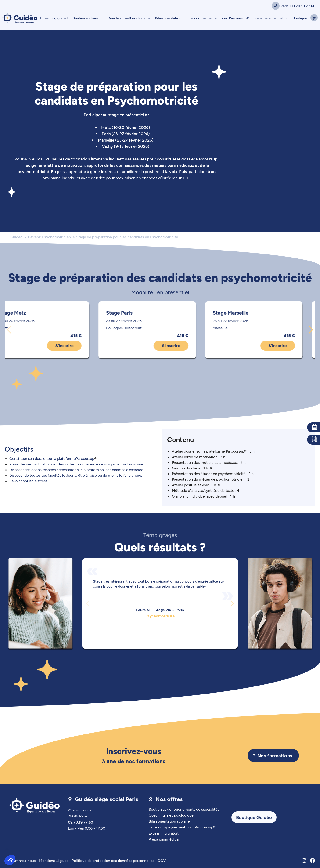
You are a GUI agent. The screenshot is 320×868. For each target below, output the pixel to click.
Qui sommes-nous (20, 860)
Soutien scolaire (89, 18)
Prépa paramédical (272, 18)
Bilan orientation (172, 18)
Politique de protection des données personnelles (113, 860)
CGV (162, 860)
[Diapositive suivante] (311, 330)
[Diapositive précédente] (9, 330)
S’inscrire (77, 345)
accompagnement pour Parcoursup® (220, 18)
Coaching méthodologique (129, 18)
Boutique (300, 18)
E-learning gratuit (54, 18)
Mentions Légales (54, 860)
